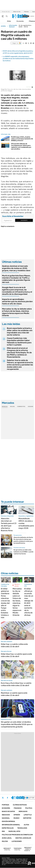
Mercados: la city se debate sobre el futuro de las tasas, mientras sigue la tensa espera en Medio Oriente (17, 312)
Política (29, 808)
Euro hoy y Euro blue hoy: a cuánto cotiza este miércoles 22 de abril (16, 684)
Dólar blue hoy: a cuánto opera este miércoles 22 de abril (16, 655)
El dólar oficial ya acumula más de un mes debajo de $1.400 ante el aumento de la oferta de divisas (29, 602)
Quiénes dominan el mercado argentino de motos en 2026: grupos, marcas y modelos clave (16, 268)
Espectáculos (8, 828)
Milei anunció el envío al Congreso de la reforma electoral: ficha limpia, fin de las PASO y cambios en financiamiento (19, 353)
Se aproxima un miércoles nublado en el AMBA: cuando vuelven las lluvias (23, 552)
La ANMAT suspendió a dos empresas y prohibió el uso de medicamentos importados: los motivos (18, 59)
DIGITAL (7, 849)
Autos (26, 825)
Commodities (21, 406)
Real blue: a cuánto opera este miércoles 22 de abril (14, 694)
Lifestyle (28, 815)
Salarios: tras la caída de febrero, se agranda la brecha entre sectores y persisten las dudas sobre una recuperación (20, 365)
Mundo (16, 818)
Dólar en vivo (17, 12)
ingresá (32, 16)
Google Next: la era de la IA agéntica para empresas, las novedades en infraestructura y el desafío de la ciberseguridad (17, 291)
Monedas (5, 406)
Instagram (12, 798)
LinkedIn (17, 798)
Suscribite (24, 220)
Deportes (27, 818)
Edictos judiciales (23, 838)
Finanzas (18, 808)
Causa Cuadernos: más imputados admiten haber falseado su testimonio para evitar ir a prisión (19, 341)
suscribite (26, 16)
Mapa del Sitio (14, 831)
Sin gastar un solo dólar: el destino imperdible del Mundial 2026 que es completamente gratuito (17, 724)
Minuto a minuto (17, 585)
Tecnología (22, 828)
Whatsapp (27, 798)
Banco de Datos (8, 811)
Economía (20, 21)
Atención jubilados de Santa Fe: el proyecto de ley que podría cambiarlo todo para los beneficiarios (23, 540)
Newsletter (29, 798)
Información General (13, 26)
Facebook (7, 798)
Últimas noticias (20, 805)
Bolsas (12, 406)
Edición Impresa (8, 821)
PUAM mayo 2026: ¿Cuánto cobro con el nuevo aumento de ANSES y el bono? (22, 139)
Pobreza (26, 12)
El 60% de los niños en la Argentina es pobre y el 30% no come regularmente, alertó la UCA (18, 52)
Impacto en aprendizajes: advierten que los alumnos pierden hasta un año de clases (17, 301)
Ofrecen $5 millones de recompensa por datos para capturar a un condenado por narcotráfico (21, 146)
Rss (3, 831)
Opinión (17, 815)
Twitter (3, 798)
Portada (6, 805)
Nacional (6, 818)
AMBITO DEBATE (28, 849)
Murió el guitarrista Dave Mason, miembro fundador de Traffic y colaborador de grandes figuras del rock (16, 279)
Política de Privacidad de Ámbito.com (17, 835)
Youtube (22, 798)
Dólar (9, 21)
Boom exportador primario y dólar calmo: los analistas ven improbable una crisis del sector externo (20, 332)
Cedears (30, 406)
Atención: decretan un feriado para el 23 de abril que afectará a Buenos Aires (9, 525)
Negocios (6, 815)
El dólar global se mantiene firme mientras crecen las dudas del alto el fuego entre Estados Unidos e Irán (5, 603)
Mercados (23, 811)
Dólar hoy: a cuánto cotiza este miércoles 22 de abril (14, 645)
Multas (5, 841)
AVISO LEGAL (7, 838)
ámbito (3, 26)
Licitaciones (17, 841)
